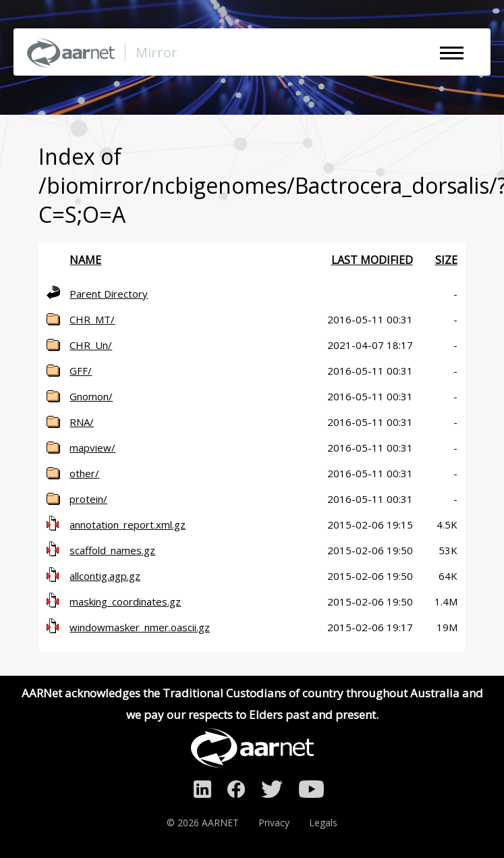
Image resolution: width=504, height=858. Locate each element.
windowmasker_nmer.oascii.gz (140, 627)
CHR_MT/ (92, 319)
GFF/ (81, 371)
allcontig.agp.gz (105, 576)
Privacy (274, 823)
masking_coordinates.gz (125, 601)
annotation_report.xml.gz (128, 525)
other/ (84, 473)
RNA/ (82, 422)
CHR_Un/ (91, 345)
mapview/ (92, 448)
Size (446, 260)
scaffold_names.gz (112, 550)
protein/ (88, 499)
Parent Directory (109, 294)
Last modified (372, 260)
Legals (323, 823)
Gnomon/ (91, 396)
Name (85, 260)
